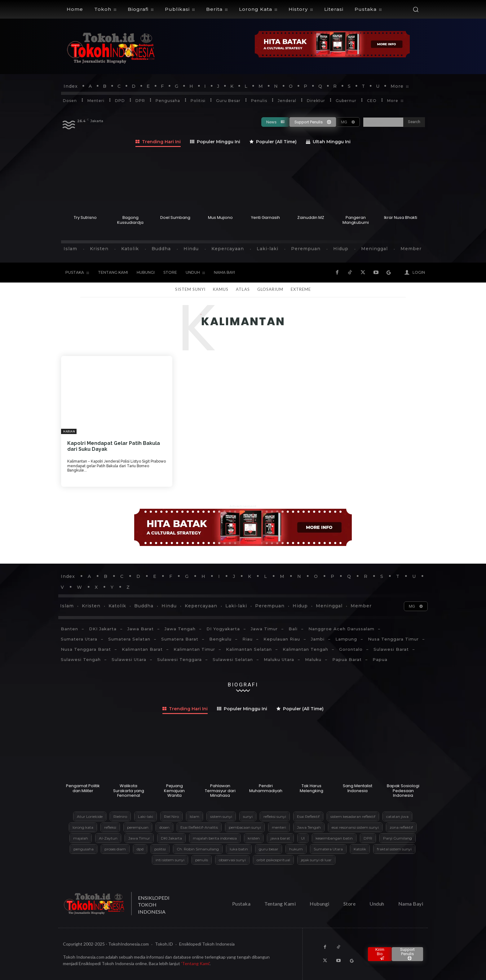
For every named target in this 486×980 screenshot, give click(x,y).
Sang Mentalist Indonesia (358, 788)
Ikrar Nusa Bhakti (401, 217)
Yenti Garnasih (265, 217)
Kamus (221, 289)
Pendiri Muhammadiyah (266, 788)
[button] (416, 9)
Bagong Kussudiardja (130, 220)
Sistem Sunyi (190, 289)
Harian (69, 432)
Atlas (243, 289)
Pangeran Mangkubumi (356, 220)
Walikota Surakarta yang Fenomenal (129, 791)
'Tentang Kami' (195, 963)
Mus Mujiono (220, 217)
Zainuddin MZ (311, 217)
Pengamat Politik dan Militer (83, 788)
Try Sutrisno (85, 217)
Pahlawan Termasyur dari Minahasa (220, 791)
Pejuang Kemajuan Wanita (174, 791)
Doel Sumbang (175, 217)
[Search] (414, 122)
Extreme (301, 289)
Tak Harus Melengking (311, 788)
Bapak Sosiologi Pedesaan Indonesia (403, 791)
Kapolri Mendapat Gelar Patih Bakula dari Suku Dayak (114, 446)
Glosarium (270, 289)
